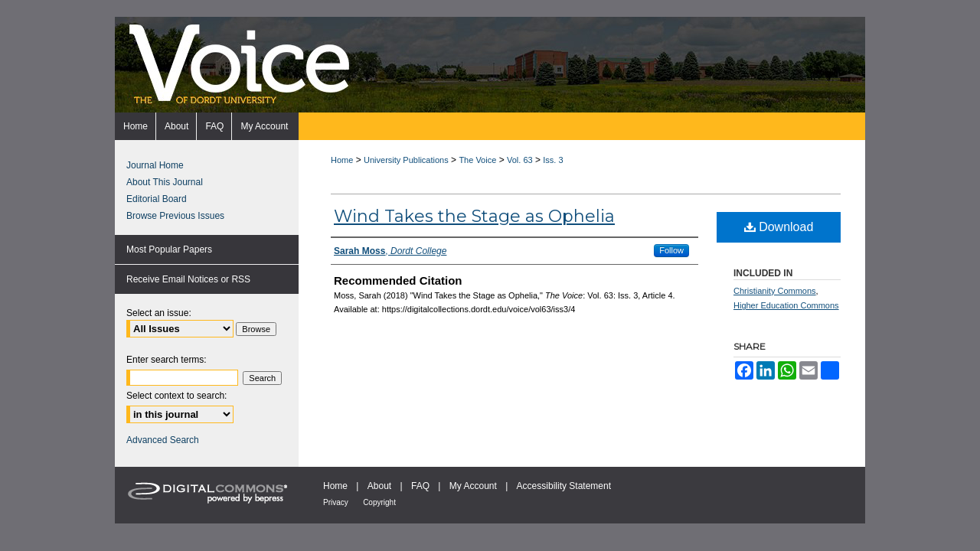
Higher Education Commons (786, 305)
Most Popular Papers (169, 249)
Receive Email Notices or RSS (188, 279)
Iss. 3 (553, 160)
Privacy (336, 502)
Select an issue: (159, 313)
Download (779, 227)
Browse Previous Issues (175, 216)
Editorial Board (157, 199)
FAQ (420, 486)
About (379, 486)
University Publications (406, 160)
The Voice (477, 160)
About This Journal (165, 182)
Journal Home (155, 165)
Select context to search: (176, 396)
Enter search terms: (167, 360)
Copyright (379, 502)
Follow (671, 250)
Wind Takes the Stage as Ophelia (474, 216)
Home (342, 160)
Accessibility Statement (564, 486)
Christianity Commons (775, 291)
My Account (473, 486)
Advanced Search (163, 440)
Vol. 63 (520, 160)
